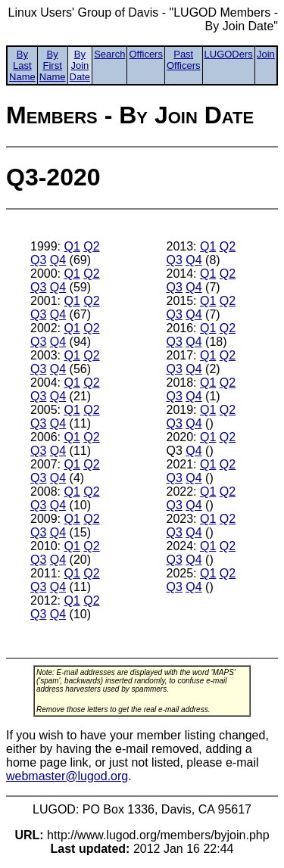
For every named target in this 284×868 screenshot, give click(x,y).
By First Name (53, 65)
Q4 (58, 260)
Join (266, 54)
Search (109, 54)
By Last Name (22, 65)
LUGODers (229, 54)
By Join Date (80, 65)
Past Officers (184, 60)
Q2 (91, 246)
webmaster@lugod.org (67, 776)
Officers (146, 54)
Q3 (38, 260)
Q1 (72, 246)
